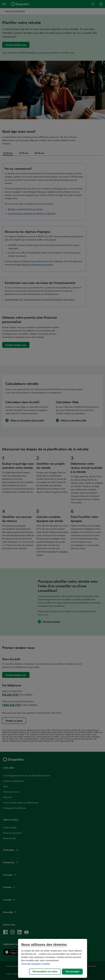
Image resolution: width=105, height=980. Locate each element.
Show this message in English (36, 964)
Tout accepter (72, 972)
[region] (53, 958)
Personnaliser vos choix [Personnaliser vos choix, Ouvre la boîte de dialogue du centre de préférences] (45, 972)
